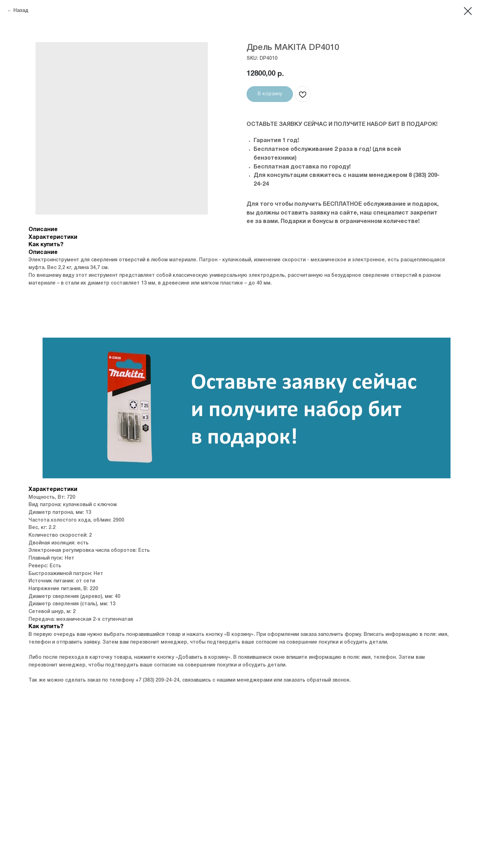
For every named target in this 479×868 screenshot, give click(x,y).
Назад (21, 11)
